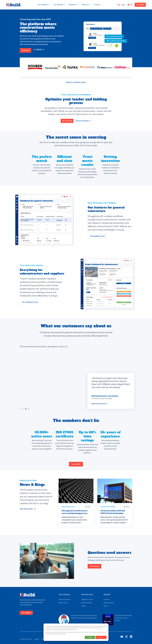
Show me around (82, 124)
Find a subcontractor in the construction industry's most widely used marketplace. (84, 620)
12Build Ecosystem (87, 603)
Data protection (109, 606)
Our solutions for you (30, 308)
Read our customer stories (76, 84)
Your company (43, 5)
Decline (101, 637)
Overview (107, 603)
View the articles (26, 513)
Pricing (97, 5)
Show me (25, 52)
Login (121, 5)
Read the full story (99, 407)
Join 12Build (76, 467)
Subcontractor (63, 606)
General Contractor (65, 603)
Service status (69, 643)
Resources (73, 5)
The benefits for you (97, 240)
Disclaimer (45, 643)
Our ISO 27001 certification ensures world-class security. (123, 621)
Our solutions (58, 5)
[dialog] (76, 632)
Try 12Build (140, 5)
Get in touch (94, 572)
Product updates (87, 606)
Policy (106, 609)
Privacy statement (26, 643)
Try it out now (67, 124)
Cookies (37, 643)
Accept (90, 637)
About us (85, 5)
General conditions (56, 643)
